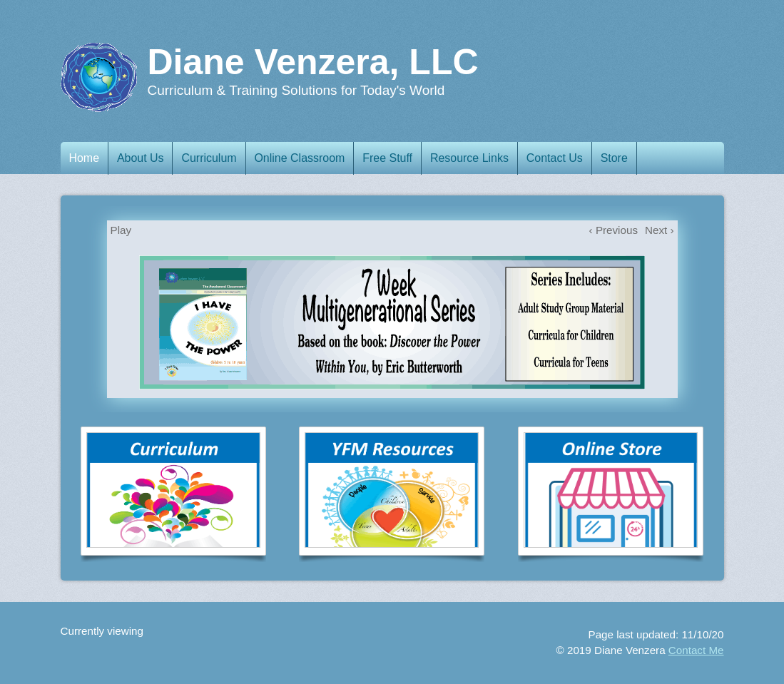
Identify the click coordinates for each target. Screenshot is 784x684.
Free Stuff (395, 158)
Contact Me (696, 650)
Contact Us (565, 158)
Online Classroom (306, 158)
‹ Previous (614, 230)
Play (121, 230)
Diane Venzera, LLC (313, 62)
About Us (144, 158)
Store (626, 158)
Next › (660, 230)
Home (86, 158)
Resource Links (478, 158)
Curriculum (215, 158)
